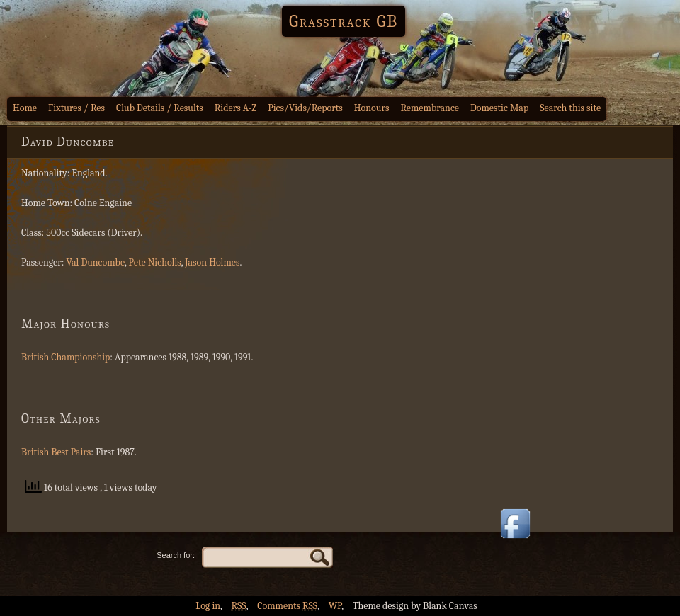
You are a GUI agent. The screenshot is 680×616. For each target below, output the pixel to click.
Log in (208, 606)
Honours (372, 108)
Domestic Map (499, 108)
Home (25, 108)
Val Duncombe (96, 262)
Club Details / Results (160, 108)
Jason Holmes (212, 262)
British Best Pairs (56, 452)
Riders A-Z (236, 108)
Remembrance (430, 108)
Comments (287, 606)
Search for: (176, 555)
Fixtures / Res (76, 108)
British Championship (66, 357)
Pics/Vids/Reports (305, 108)
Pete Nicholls (155, 262)
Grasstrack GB (344, 21)
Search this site (570, 108)
